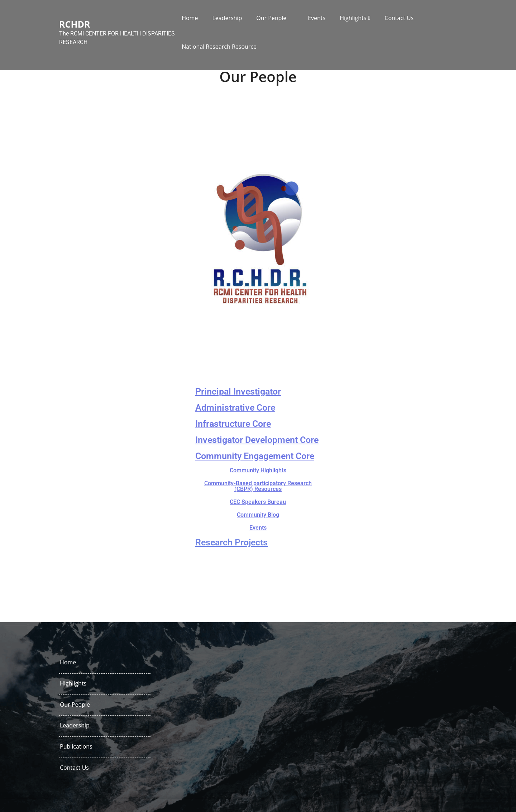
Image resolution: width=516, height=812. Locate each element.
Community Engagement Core (255, 456)
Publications (76, 747)
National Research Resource (219, 47)
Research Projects (231, 542)
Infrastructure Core (233, 424)
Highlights (353, 18)
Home (190, 18)
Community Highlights (258, 470)
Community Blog (258, 515)
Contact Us (399, 18)
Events (317, 18)
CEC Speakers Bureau (258, 502)
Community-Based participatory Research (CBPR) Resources (258, 486)
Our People (271, 18)
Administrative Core (235, 408)
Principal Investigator (238, 391)
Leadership (227, 18)
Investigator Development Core (257, 440)
